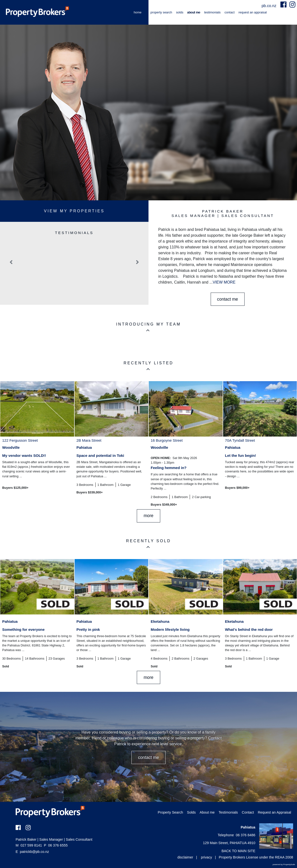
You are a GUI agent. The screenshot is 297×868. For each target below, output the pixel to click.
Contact (230, 12)
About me (194, 12)
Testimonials (212, 12)
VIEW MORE (224, 282)
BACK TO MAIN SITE (238, 851)
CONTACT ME (228, 299)
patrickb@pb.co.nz (35, 852)
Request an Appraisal (253, 12)
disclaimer (185, 857)
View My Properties (74, 211)
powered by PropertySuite (284, 864)
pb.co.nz (270, 6)
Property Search (161, 12)
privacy (207, 857)
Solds (180, 12)
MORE (148, 516)
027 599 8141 (29, 845)
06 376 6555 (56, 845)
